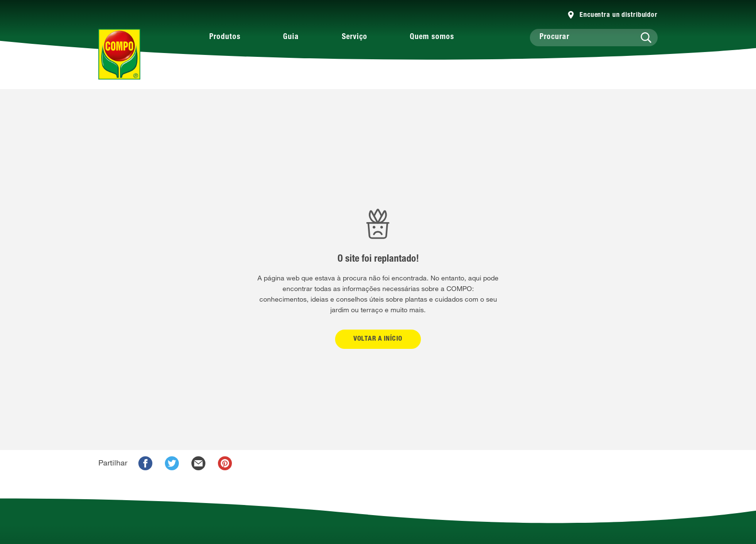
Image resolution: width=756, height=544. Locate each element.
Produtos (225, 38)
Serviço (355, 38)
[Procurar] (594, 38)
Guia (291, 38)
